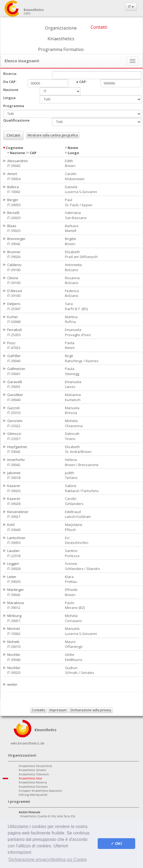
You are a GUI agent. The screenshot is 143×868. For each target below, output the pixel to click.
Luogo (73, 153)
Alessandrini (17, 161)
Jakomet (14, 473)
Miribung (14, 616)
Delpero (14, 304)
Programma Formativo (61, 49)
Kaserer (14, 486)
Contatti (99, 27)
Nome (73, 148)
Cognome (14, 148)
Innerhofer (16, 460)
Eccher (13, 317)
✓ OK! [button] (116, 844)
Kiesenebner (18, 512)
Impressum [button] (58, 710)
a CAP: (82, 82)
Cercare (13, 135)
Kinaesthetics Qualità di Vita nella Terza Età (48, 816)
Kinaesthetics (61, 39)
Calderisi (14, 265)
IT (131, 7)
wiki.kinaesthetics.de (28, 743)
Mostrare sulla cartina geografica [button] (53, 135)
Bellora (13, 187)
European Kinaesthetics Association (41, 791)
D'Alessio (15, 291)
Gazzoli (13, 408)
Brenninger (16, 239)
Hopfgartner (17, 447)
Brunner (14, 252)
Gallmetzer (16, 369)
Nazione (17, 153)
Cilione (13, 278)
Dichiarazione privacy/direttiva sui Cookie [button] (48, 860)
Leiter (12, 577)
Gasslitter (15, 395)
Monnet (14, 629)
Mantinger (16, 590)
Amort (12, 174)
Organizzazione (61, 28)
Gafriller (14, 356)
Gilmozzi (14, 434)
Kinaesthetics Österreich (34, 774)
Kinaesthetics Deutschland (35, 766)
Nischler (14, 655)
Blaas (12, 226)
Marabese (16, 603)
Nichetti (13, 642)
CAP (33, 153)
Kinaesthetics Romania (33, 782)
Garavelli (15, 382)
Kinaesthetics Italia (30, 778)
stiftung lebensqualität (33, 795)
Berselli (13, 213)
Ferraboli (14, 330)
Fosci (11, 343)
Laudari (13, 551)
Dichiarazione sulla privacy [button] (91, 710)
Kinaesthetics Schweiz (33, 770)
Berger (13, 200)
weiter (12, 684)
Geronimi (15, 421)
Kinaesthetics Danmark (33, 787)
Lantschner (16, 538)
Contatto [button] (39, 710)
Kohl (11, 525)
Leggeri (13, 564)
